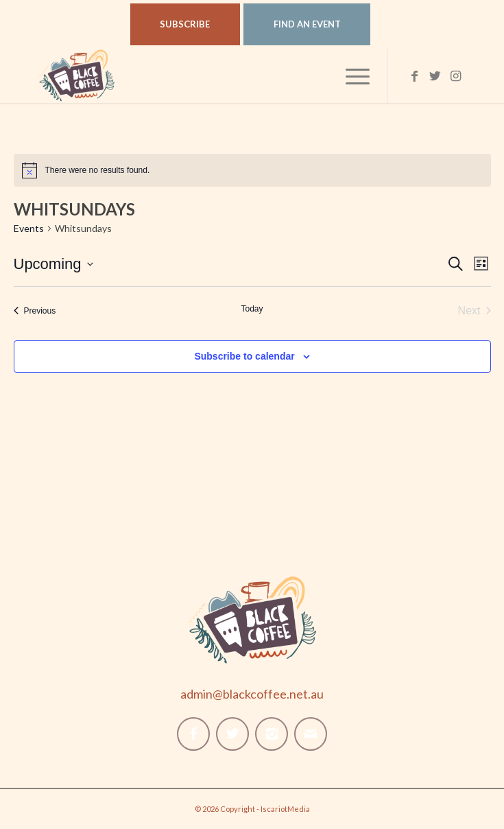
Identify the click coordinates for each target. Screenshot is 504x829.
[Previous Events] (35, 311)
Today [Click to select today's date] (252, 309)
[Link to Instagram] (456, 76)
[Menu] (351, 75)
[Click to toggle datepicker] (53, 264)
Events (29, 228)
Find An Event (307, 24)
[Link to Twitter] (435, 76)
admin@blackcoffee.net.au (252, 694)
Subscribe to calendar (244, 356)
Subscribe (185, 24)
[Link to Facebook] (415, 76)
